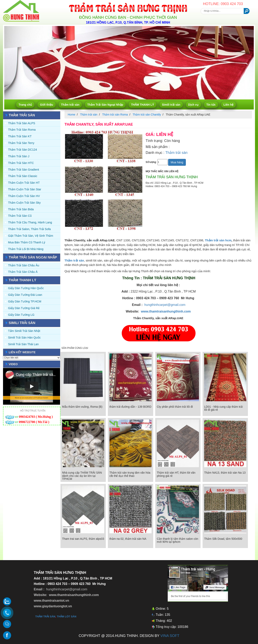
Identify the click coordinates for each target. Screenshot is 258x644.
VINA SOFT (170, 636)
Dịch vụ (193, 105)
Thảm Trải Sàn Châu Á (23, 272)
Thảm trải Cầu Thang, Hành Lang (30, 222)
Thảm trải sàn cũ (20, 216)
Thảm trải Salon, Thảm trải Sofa (29, 229)
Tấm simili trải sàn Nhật (24, 331)
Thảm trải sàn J (19, 156)
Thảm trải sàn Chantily (147, 115)
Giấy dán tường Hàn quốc (26, 288)
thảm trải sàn (45, 616)
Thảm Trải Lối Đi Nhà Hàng (26, 249)
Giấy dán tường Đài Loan (25, 295)
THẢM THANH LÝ (143, 105)
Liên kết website (22, 352)
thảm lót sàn (67, 616)
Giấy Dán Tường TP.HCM (25, 301)
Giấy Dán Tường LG (21, 315)
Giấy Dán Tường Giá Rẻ (24, 308)
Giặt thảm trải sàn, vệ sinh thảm (31, 236)
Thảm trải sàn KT (20, 136)
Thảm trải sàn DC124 (22, 150)
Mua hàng (177, 162)
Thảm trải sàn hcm (218, 240)
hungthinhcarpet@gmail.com (165, 305)
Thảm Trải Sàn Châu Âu (24, 265)
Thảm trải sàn (70, 105)
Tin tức (211, 105)
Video (13, 364)
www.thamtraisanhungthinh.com (166, 311)
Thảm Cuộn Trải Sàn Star (25, 189)
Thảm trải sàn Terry (21, 143)
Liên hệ (228, 105)
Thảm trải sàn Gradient (24, 170)
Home (71, 115)
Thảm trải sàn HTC (21, 163)
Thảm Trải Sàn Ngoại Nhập (105, 105)
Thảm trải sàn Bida (21, 209)
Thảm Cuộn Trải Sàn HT (24, 183)
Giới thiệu (46, 105)
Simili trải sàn (171, 105)
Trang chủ (25, 105)
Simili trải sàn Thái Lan (23, 344)
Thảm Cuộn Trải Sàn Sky (24, 203)
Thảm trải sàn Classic (23, 176)
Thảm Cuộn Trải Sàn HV (24, 196)
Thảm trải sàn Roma (22, 130)
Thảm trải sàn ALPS (22, 123)
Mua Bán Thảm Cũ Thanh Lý (27, 242)
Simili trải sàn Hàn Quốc (24, 338)
